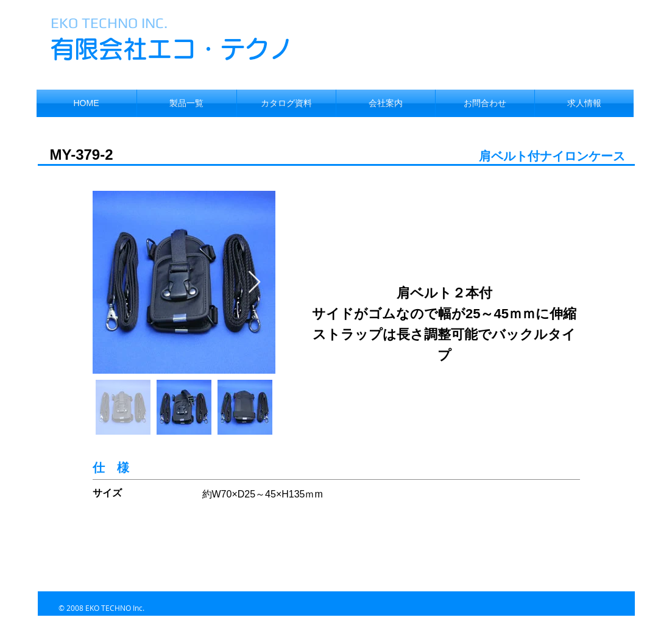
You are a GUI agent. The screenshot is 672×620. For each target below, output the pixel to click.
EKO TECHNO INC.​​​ (109, 23)
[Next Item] (254, 283)
